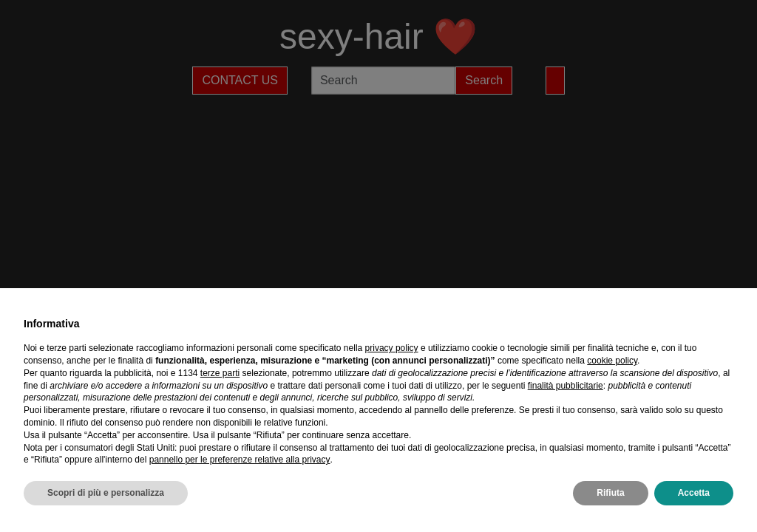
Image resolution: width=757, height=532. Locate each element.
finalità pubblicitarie (566, 386)
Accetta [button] (694, 493)
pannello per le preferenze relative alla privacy (240, 460)
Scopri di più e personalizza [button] (106, 493)
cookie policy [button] (612, 361)
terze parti (220, 373)
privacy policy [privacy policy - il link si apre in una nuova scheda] (392, 348)
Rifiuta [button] (610, 493)
